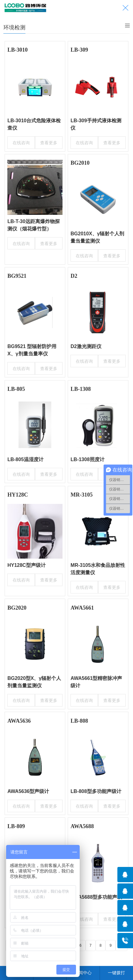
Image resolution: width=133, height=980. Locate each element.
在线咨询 (20, 142)
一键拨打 (116, 973)
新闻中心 (83, 973)
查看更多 (49, 142)
